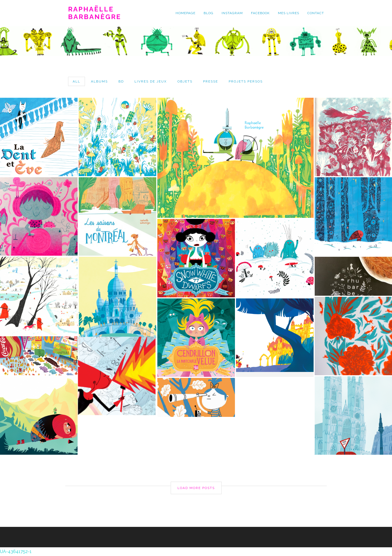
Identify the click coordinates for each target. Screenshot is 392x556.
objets (185, 81)
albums (99, 81)
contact (316, 13)
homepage (186, 13)
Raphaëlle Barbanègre (95, 13)
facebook (260, 13)
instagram (232, 13)
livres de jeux (151, 81)
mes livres (289, 13)
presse (211, 81)
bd (121, 81)
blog (209, 13)
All (76, 81)
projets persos (246, 81)
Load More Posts (196, 488)
